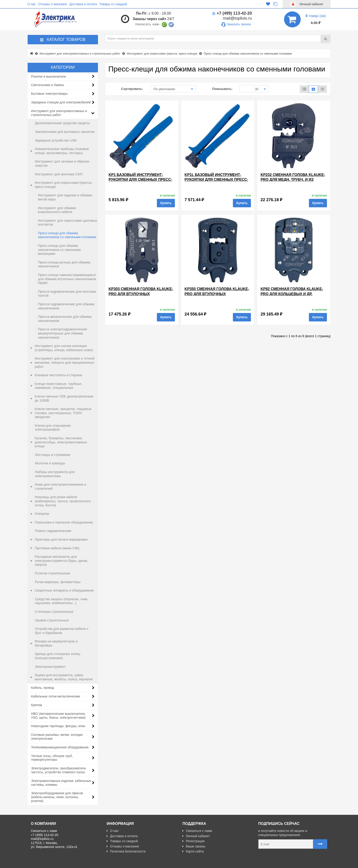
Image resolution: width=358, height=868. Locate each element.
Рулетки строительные (53, 573)
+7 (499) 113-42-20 (232, 13)
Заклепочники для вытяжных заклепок (65, 132)
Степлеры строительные (54, 612)
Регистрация (193, 841)
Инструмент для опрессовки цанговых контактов (67, 223)
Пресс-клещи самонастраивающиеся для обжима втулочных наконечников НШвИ (67, 279)
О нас (32, 4)
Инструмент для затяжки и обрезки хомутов (62, 163)
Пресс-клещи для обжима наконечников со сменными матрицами (59, 250)
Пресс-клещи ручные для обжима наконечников (64, 264)
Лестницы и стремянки (53, 455)
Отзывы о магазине (53, 4)
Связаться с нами (197, 831)
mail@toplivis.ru (237, 18)
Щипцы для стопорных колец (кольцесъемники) (58, 656)
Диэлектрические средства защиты (62, 123)
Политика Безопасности (126, 851)
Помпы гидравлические (53, 531)
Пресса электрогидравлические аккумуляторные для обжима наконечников (63, 333)
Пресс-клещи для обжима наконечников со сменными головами (67, 235)
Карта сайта (193, 851)
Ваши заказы (194, 846)
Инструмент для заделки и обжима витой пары (65, 197)
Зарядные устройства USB (56, 140)
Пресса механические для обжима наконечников (65, 319)
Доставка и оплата (83, 4)
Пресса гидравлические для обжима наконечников (66, 306)
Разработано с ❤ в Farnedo (73, 863)
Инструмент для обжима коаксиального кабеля (57, 210)
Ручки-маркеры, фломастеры (58, 582)
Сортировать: (132, 89)
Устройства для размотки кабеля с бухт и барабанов (62, 631)
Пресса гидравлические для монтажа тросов (67, 294)
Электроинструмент (50, 667)
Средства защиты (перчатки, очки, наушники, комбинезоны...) (62, 601)
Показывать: (222, 89)
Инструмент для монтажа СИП (59, 174)
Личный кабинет (196, 836)
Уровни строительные (52, 620)
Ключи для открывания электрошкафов (53, 428)
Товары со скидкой (113, 4)
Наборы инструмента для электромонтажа (55, 474)
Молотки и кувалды (50, 463)
